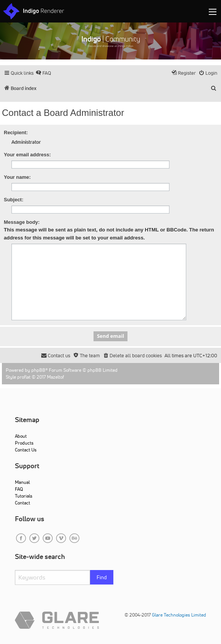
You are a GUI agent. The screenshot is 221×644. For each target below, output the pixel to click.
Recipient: (16, 132)
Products (24, 443)
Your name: (17, 177)
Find (102, 577)
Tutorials (24, 496)
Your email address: (27, 155)
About (21, 436)
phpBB (38, 370)
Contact (23, 503)
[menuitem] (43, 73)
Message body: (22, 222)
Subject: (14, 200)
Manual (22, 482)
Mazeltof (56, 377)
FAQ (19, 489)
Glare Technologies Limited (179, 615)
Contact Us (26, 450)
